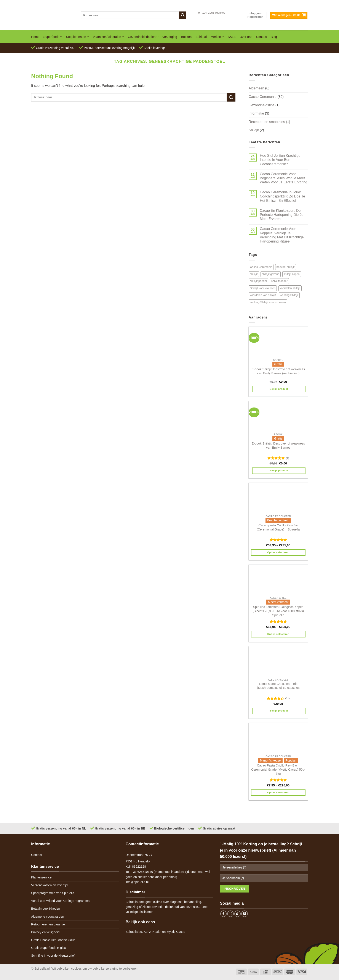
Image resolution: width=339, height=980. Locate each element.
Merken (217, 37)
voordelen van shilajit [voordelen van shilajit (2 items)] (263, 295)
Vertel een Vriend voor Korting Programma (60, 901)
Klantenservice (41, 877)
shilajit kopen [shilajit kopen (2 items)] (292, 274)
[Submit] (183, 15)
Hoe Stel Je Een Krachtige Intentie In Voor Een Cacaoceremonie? (280, 160)
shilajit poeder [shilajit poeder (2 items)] (258, 281)
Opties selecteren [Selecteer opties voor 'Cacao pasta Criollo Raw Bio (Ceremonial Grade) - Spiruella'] (278, 552)
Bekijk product (279, 389)
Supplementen (77, 37)
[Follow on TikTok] (238, 914)
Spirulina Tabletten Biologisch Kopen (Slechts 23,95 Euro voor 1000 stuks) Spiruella (278, 611)
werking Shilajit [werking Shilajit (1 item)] (289, 295)
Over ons (246, 37)
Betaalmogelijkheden (46, 909)
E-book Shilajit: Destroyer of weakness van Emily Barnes (278, 446)
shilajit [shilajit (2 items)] (254, 274)
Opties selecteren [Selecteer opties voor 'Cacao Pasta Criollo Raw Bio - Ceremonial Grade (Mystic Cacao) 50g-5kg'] (278, 792)
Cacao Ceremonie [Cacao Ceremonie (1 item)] (261, 267)
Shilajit (254, 130)
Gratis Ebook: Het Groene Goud (53, 940)
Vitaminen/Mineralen (108, 37)
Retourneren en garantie (48, 924)
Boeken (186, 37)
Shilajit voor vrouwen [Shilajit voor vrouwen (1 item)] (263, 288)
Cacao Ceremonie (263, 97)
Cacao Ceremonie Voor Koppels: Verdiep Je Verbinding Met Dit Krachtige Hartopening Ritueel (282, 235)
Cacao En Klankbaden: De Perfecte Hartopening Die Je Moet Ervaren (282, 215)
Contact (262, 37)
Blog (274, 37)
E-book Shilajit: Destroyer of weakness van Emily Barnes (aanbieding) (278, 371)
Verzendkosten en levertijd (49, 885)
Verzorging (170, 37)
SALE (232, 37)
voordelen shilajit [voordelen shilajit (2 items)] (290, 288)
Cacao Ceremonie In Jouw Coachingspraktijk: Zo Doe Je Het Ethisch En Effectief (282, 196)
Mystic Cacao (176, 932)
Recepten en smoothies (267, 122)
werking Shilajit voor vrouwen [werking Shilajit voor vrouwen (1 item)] (268, 302)
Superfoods (53, 37)
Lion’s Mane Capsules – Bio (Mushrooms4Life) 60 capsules (278, 686)
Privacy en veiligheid (45, 932)
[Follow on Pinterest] (245, 914)
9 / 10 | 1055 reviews (212, 13)
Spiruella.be (134, 932)
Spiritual (201, 37)
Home (35, 37)
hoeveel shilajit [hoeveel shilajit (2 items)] (286, 267)
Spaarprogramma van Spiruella (53, 893)
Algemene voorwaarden (48, 917)
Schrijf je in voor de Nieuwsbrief (53, 956)
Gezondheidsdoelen (143, 37)
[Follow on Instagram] (230, 914)
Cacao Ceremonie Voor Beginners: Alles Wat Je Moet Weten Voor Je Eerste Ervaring (284, 178)
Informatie (256, 113)
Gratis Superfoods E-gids (49, 948)
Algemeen (256, 88)
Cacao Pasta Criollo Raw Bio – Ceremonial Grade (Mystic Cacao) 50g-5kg (278, 769)
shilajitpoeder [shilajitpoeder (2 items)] (279, 281)
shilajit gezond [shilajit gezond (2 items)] (271, 274)
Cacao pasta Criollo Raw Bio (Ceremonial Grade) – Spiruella (278, 527)
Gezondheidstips (261, 105)
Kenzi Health (153, 932)
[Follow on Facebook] (224, 914)
